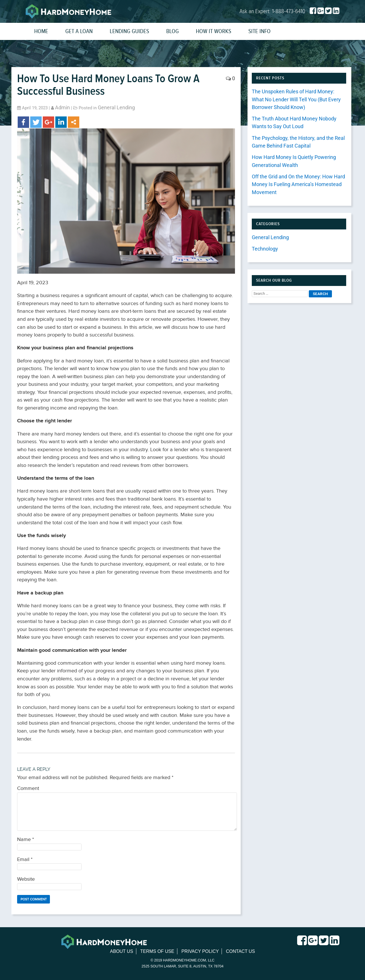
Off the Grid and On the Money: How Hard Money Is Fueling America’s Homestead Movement (298, 184)
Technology (265, 249)
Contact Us (241, 951)
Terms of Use (157, 951)
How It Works (214, 31)
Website (26, 879)
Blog (173, 31)
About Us (121, 951)
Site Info (259, 31)
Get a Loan (79, 31)
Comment (28, 788)
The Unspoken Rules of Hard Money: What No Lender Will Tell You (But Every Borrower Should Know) (296, 99)
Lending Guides (129, 31)
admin (62, 108)
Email (25, 859)
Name (26, 839)
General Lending (116, 108)
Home (41, 31)
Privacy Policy (200, 951)
